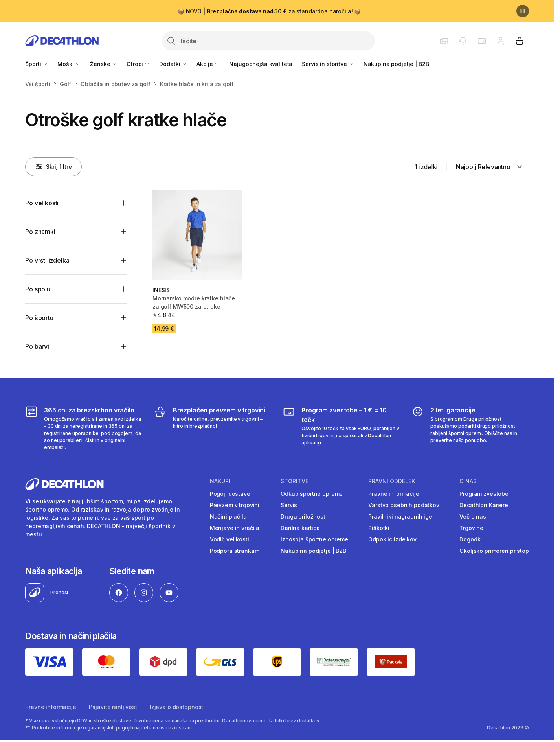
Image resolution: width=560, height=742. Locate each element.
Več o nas (473, 516)
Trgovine (471, 528)
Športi (37, 64)
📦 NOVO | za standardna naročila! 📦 (269, 11)
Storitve (295, 481)
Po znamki (40, 232)
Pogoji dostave (230, 494)
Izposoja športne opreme (314, 539)
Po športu (39, 318)
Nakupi (220, 481)
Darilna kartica (300, 528)
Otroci (138, 64)
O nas (468, 481)
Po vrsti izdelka (47, 260)
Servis (289, 505)
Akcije (208, 64)
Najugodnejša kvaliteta (261, 64)
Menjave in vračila (235, 528)
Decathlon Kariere (484, 505)
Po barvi (37, 346)
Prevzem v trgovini (235, 505)
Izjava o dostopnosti (177, 707)
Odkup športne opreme (312, 494)
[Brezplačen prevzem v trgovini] (213, 428)
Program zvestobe (484, 494)
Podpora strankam (235, 551)
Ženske (104, 64)
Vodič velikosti (230, 539)
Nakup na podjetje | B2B (396, 64)
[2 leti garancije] (470, 428)
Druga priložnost (303, 516)
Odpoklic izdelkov (392, 539)
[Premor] (523, 11)
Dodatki (173, 64)
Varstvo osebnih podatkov (404, 505)
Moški (69, 64)
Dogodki (471, 539)
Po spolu (38, 289)
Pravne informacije (394, 494)
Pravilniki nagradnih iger (401, 516)
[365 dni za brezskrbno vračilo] (84, 428)
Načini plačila (228, 516)
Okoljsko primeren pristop (494, 551)
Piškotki (379, 528)
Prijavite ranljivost (113, 707)
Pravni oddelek (392, 481)
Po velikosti (42, 203)
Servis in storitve (328, 64)
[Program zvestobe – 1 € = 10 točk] (341, 428)
